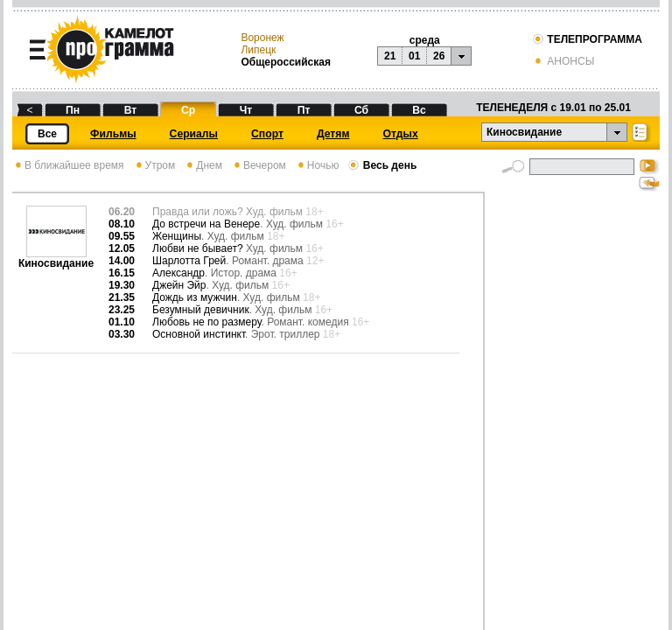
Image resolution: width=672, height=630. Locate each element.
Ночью (317, 165)
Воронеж (262, 38)
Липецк (258, 50)
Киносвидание (56, 259)
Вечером (259, 165)
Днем (203, 165)
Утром (154, 165)
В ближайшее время (68, 165)
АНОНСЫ (563, 61)
